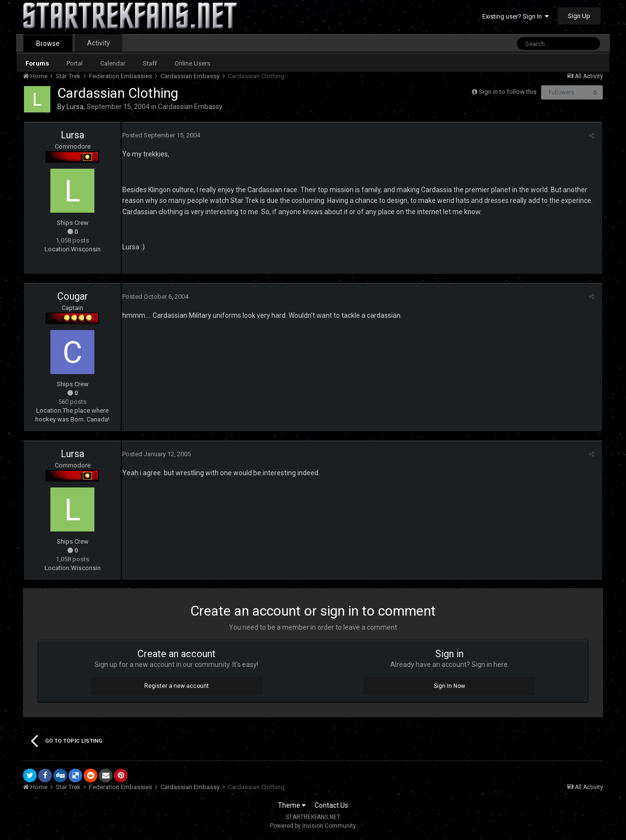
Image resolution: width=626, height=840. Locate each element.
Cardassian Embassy (190, 107)
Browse (48, 44)
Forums (37, 63)
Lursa (75, 107)
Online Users (192, 63)
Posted (161, 135)
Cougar (73, 296)
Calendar (113, 63)
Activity (99, 43)
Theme (292, 805)
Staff (150, 63)
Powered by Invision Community (313, 826)
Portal (75, 63)
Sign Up (579, 16)
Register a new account (177, 686)
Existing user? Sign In (515, 16)
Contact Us (331, 805)
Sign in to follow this (508, 92)
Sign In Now (449, 686)
